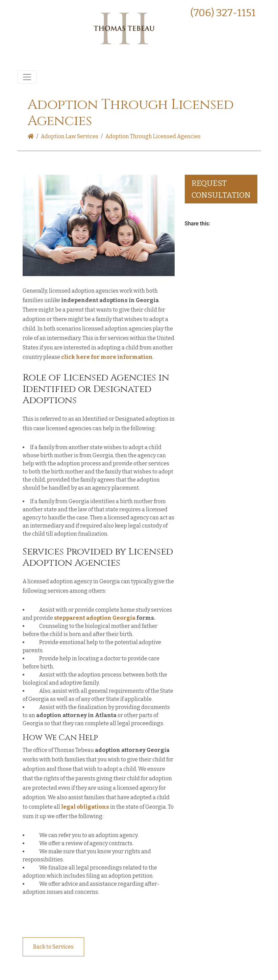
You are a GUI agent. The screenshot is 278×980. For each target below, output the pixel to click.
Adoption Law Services (70, 136)
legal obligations (85, 807)
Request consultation (221, 189)
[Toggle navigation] (27, 77)
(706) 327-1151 (223, 13)
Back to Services (53, 947)
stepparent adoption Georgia (95, 618)
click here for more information (107, 357)
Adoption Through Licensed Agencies (153, 136)
